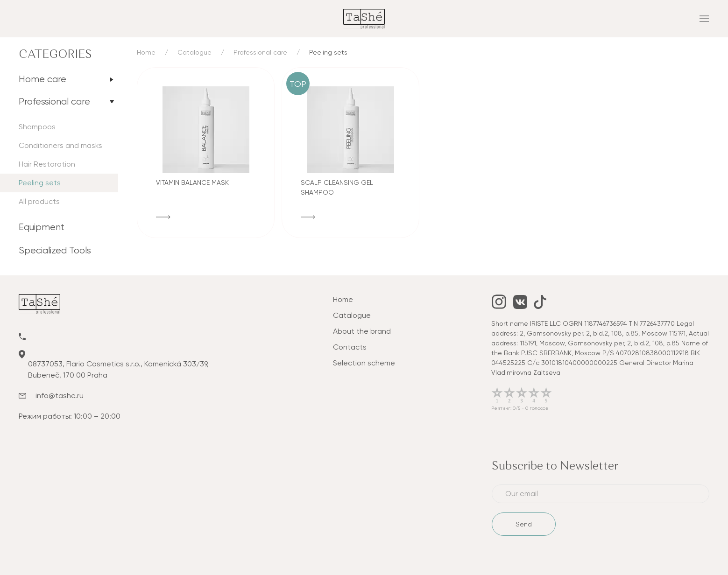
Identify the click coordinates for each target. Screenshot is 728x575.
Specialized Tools (55, 250)
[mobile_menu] (594, 19)
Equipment (42, 227)
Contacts (350, 347)
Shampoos (37, 127)
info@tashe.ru (60, 396)
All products (39, 201)
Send (524, 524)
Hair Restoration (47, 164)
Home (146, 52)
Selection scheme (364, 363)
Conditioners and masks (60, 145)
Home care (42, 79)
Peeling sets (40, 183)
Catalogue (194, 52)
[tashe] (364, 18)
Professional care (54, 102)
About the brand (362, 331)
